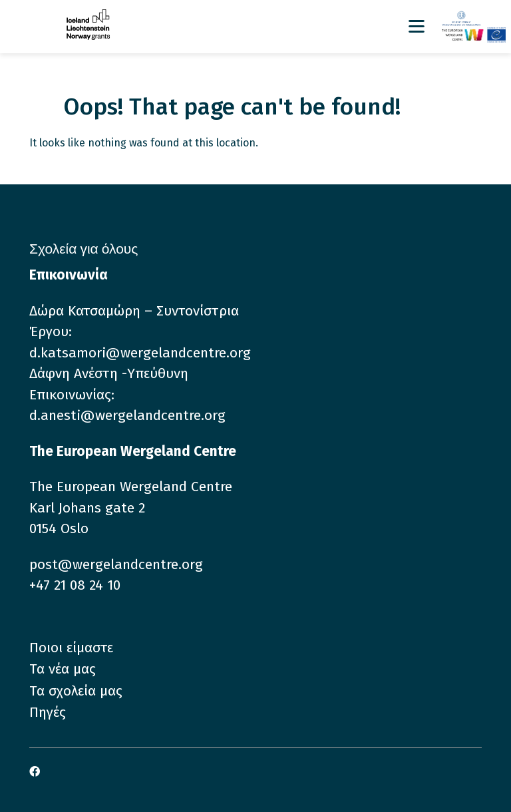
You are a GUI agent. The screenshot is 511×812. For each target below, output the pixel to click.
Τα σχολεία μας (76, 691)
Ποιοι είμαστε (71, 648)
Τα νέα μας (63, 669)
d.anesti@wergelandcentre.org (127, 415)
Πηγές (48, 712)
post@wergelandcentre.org (116, 564)
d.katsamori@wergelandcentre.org (140, 353)
